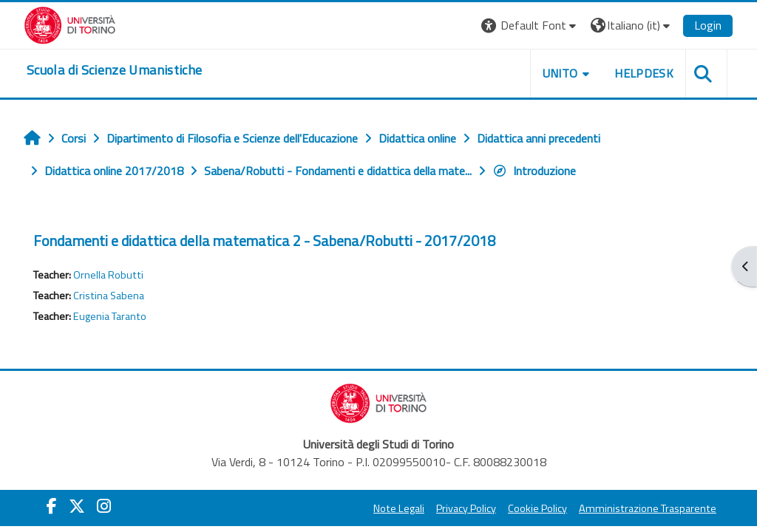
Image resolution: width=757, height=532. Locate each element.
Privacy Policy (466, 508)
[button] (530, 25)
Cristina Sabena (109, 296)
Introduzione (534, 171)
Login (708, 25)
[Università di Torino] (70, 24)
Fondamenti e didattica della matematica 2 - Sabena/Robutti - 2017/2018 (264, 241)
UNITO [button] (560, 73)
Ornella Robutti (108, 275)
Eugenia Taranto (110, 316)
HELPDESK (644, 73)
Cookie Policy (537, 508)
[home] (114, 70)
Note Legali (399, 508)
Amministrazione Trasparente (648, 508)
